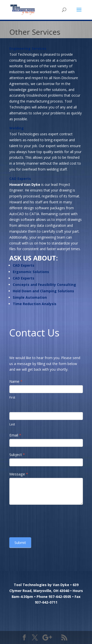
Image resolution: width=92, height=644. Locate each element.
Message (19, 474)
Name (16, 381)
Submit (20, 542)
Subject (17, 454)
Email (15, 435)
